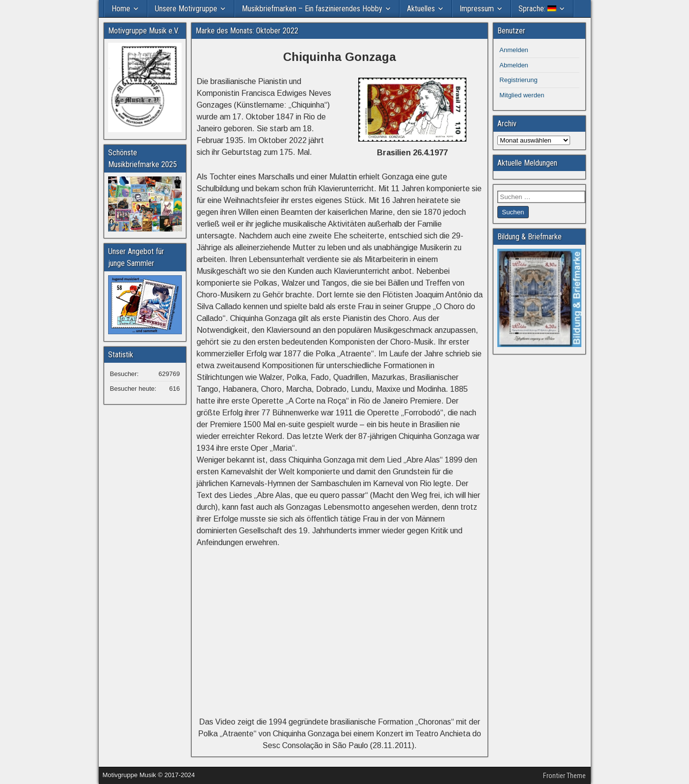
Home (121, 9)
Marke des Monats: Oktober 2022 (247, 31)
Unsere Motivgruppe (186, 9)
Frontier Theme (564, 776)
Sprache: (537, 9)
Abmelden (514, 65)
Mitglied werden (522, 95)
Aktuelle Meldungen (527, 163)
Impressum (477, 9)
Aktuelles (421, 9)
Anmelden (514, 50)
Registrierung (518, 80)
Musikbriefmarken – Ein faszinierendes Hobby (312, 9)
